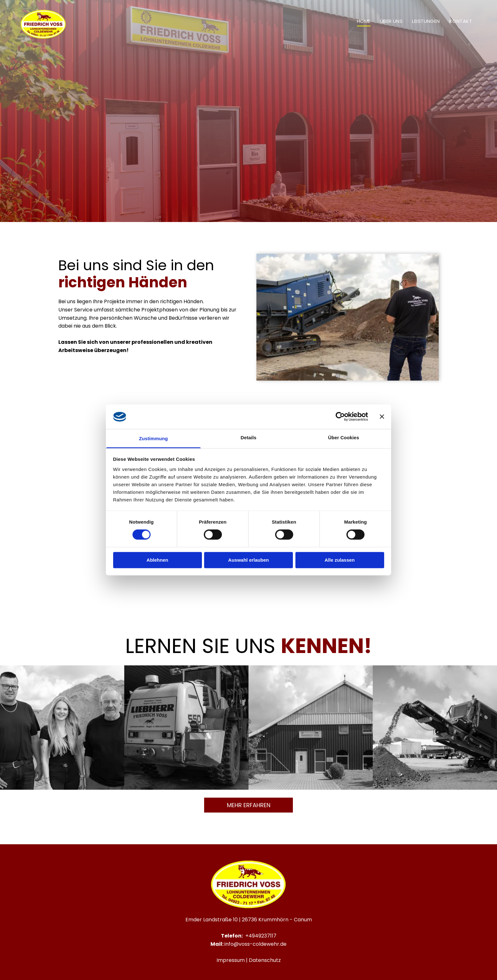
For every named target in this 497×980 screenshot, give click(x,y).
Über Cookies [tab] (344, 438)
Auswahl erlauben (248, 560)
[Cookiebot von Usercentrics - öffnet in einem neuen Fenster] (340, 417)
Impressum (231, 960)
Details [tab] (248, 438)
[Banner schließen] (382, 417)
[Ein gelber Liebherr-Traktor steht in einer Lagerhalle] (186, 728)
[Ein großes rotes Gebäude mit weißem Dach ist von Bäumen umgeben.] (311, 728)
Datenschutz (265, 960)
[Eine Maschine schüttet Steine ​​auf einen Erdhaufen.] (435, 728)
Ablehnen (157, 560)
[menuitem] (364, 21)
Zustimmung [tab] (154, 438)
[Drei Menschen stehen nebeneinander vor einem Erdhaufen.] (62, 728)
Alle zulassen (340, 560)
